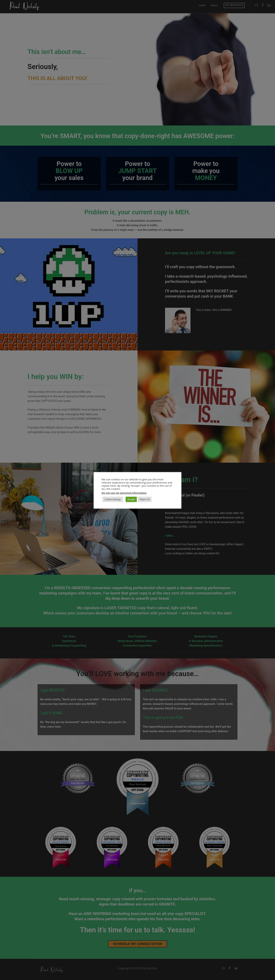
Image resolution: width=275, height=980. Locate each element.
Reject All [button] (145, 499)
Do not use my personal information (124, 493)
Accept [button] (131, 499)
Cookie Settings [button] (113, 499)
